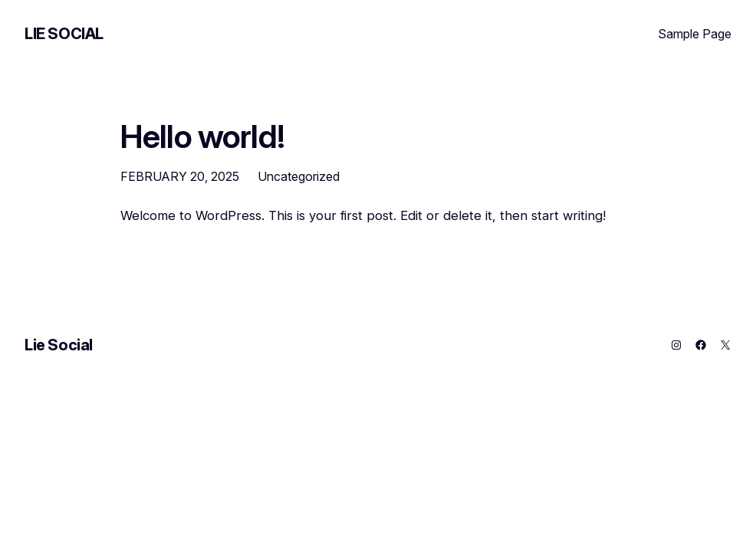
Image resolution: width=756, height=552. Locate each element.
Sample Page (695, 34)
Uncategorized (299, 176)
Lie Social (64, 34)
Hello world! (202, 137)
